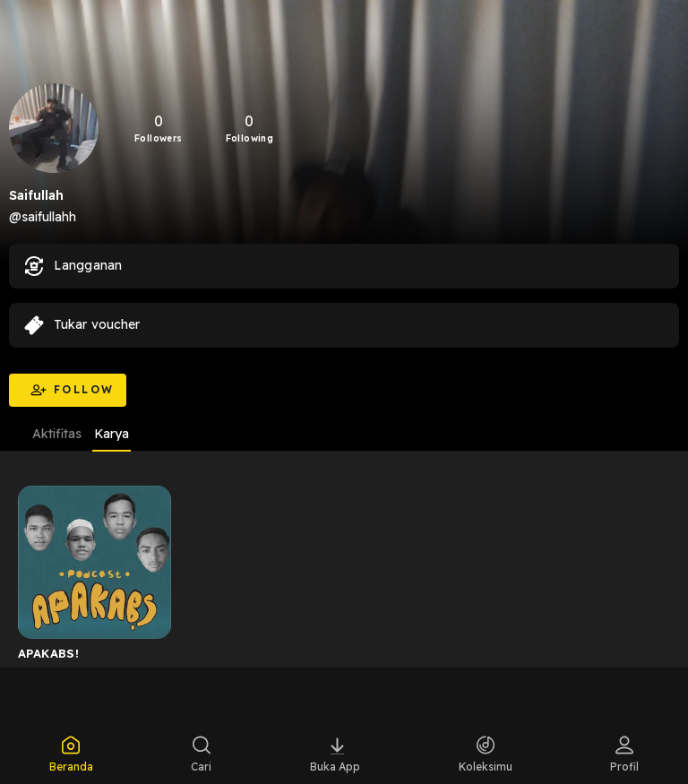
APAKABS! (48, 653)
